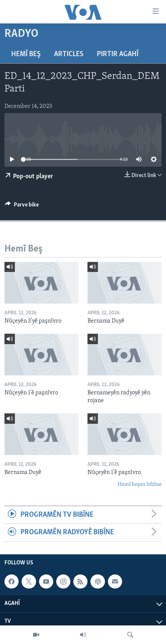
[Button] (22, 206)
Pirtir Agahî (118, 54)
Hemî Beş (26, 54)
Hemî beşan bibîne (140, 485)
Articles (69, 54)
